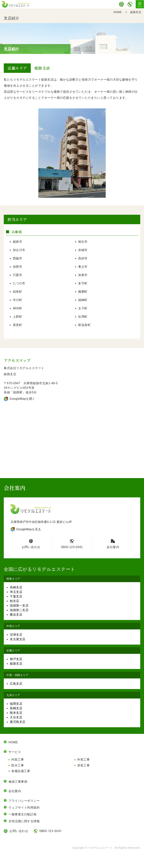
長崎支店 (16, 708)
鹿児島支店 (18, 722)
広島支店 (16, 684)
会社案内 (113, 547)
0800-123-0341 (130, 4)
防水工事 (18, 765)
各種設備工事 (21, 771)
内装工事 (18, 759)
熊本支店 (16, 713)
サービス (15, 752)
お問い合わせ (121, 4)
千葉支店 (16, 596)
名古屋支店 (18, 639)
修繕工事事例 (18, 782)
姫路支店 (16, 664)
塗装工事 (83, 765)
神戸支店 (16, 659)
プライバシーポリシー (24, 801)
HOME (13, 742)
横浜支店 (16, 615)
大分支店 (16, 717)
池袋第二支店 (19, 610)
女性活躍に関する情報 (24, 821)
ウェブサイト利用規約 (24, 808)
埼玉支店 (16, 592)
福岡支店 (16, 704)
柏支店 (15, 601)
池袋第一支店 (19, 605)
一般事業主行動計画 (23, 814)
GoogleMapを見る (29, 529)
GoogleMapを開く (22, 399)
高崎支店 (16, 587)
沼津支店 (16, 635)
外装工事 (83, 759)
